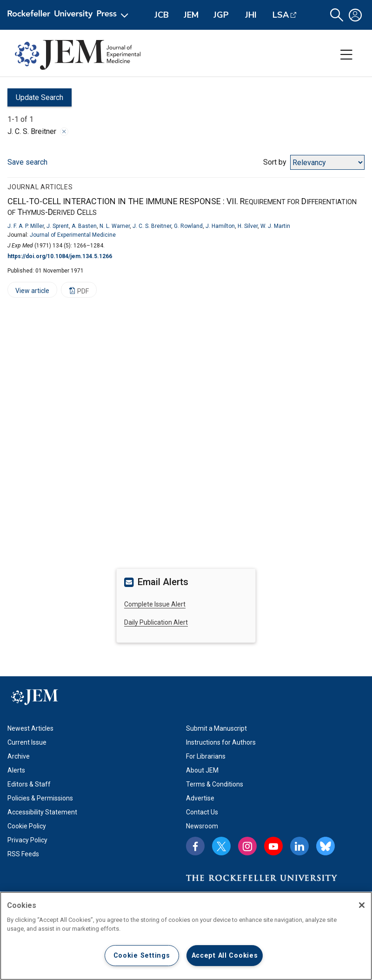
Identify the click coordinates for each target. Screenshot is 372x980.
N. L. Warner (115, 226)
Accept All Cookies (225, 956)
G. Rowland (188, 226)
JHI (251, 15)
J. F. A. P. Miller (26, 226)
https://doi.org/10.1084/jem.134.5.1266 (60, 256)
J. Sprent (58, 226)
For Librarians (206, 756)
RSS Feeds (23, 854)
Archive (19, 756)
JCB (162, 15)
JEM (191, 15)
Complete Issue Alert (155, 604)
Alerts (16, 770)
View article (28, 292)
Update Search (35, 100)
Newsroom (202, 826)
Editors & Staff (29, 784)
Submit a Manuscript (216, 728)
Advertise (200, 798)
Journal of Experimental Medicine (73, 235)
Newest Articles (30, 728)
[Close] (362, 905)
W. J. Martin (275, 226)
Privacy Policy (27, 840)
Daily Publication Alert (156, 622)
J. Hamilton (220, 226)
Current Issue (27, 742)
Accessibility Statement (42, 812)
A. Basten (84, 226)
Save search (27, 162)
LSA (281, 15)
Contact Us (202, 812)
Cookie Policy (27, 826)
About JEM (202, 770)
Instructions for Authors (221, 742)
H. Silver (248, 226)
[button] (337, 15)
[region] (186, 936)
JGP (221, 15)
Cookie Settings (142, 956)
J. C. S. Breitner (152, 226)
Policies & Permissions (40, 798)
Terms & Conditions (215, 784)
